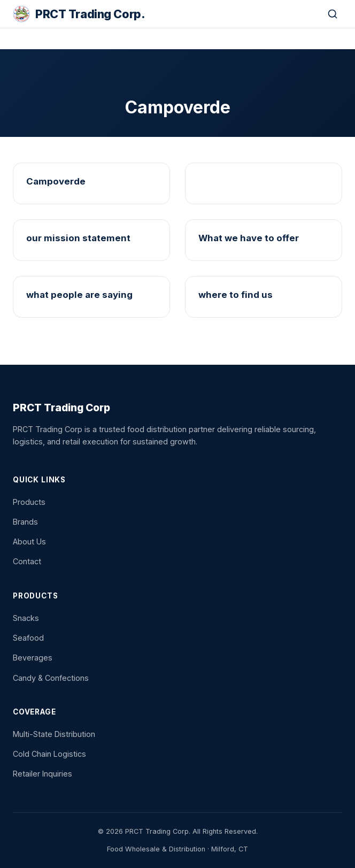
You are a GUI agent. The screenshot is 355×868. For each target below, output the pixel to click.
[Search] (333, 14)
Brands (25, 522)
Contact (27, 561)
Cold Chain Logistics (49, 754)
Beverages (33, 658)
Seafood (28, 638)
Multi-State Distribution (54, 734)
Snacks (26, 618)
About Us (29, 541)
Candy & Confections (51, 678)
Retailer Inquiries (43, 774)
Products (29, 502)
